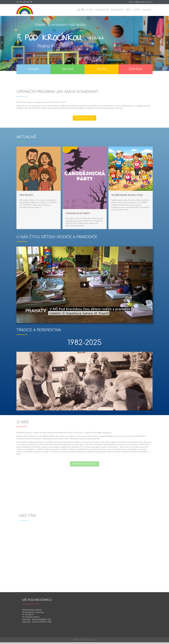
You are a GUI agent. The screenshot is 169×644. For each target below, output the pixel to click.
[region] (84, 48)
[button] (2, 45)
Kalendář (117, 10)
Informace (102, 10)
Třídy (128, 10)
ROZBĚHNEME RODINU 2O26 (58, 197)
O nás (89, 10)
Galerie (147, 10)
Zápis (137, 10)
